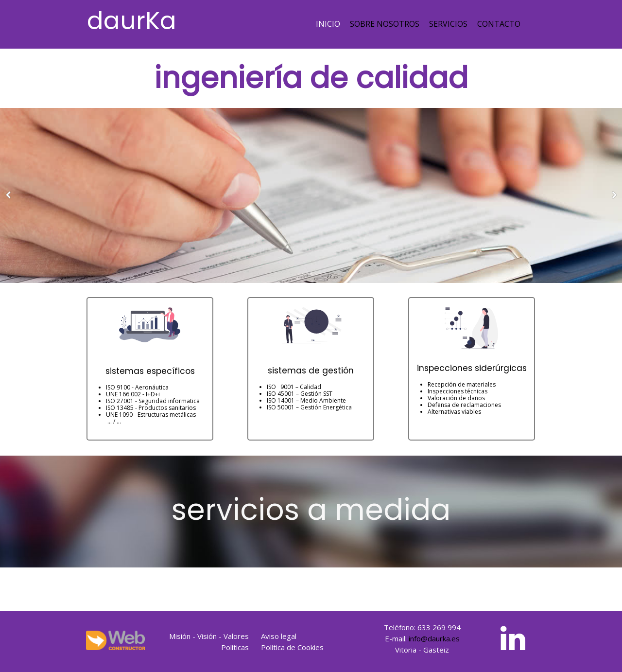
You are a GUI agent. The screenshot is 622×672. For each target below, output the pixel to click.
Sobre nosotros (385, 24)
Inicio (328, 24)
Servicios (448, 24)
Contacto (499, 24)
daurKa (132, 21)
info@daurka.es (434, 638)
